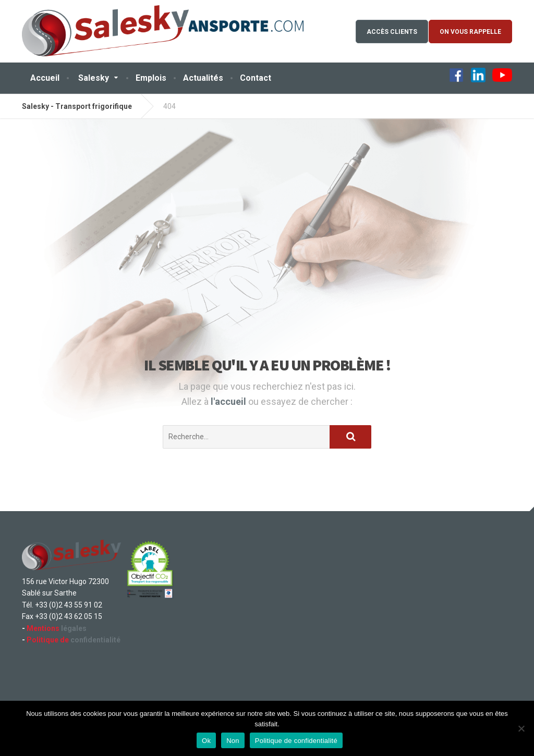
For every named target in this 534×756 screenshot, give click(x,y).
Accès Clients (392, 32)
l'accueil (229, 401)
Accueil (45, 78)
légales (57, 628)
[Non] (521, 728)
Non (233, 741)
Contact (256, 78)
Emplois (151, 78)
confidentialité (74, 640)
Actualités (203, 78)
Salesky (94, 78)
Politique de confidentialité (296, 741)
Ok (206, 741)
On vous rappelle (470, 32)
